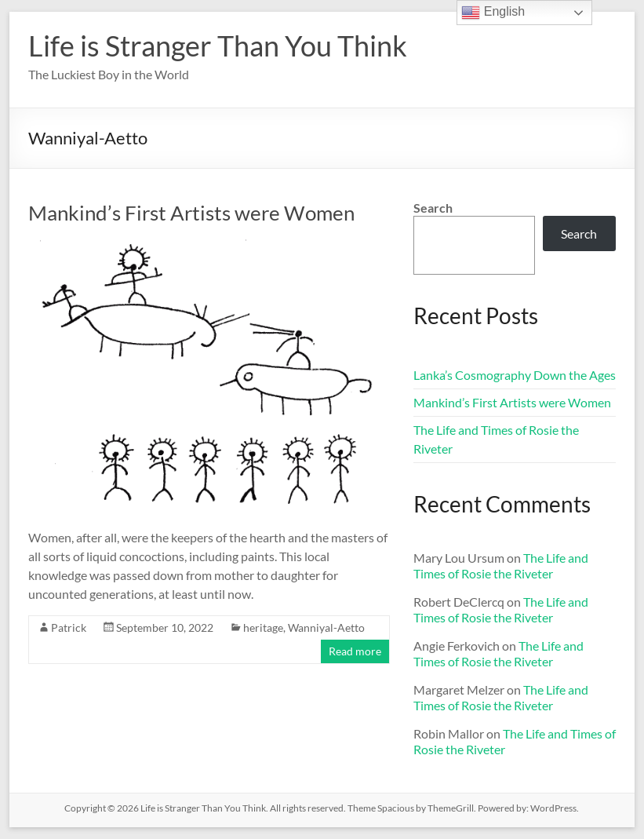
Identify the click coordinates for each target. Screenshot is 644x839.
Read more (355, 651)
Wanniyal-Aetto (326, 627)
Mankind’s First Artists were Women (191, 213)
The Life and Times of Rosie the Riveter (501, 565)
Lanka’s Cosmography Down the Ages (515, 375)
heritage (263, 627)
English (493, 13)
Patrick (69, 627)
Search (433, 208)
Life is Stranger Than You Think (218, 46)
